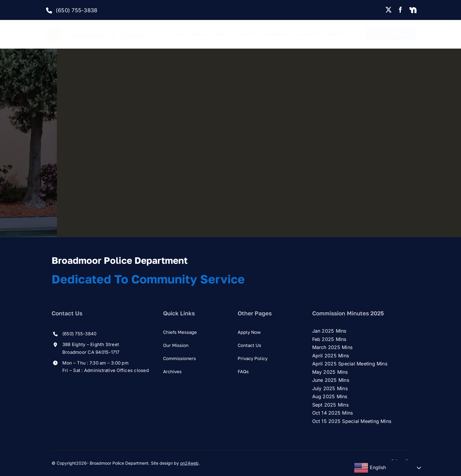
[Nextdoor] (413, 10)
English (370, 468)
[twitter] (389, 10)
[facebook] (400, 10)
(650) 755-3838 (76, 10)
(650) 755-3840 (79, 334)
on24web (189, 463)
